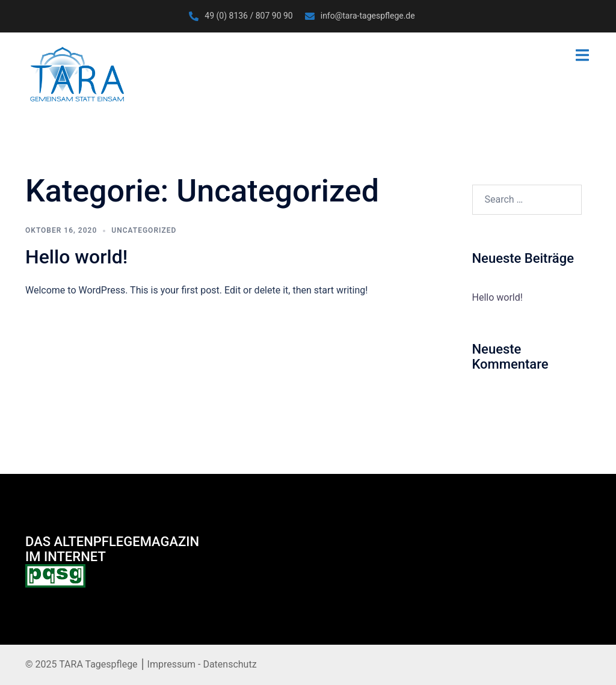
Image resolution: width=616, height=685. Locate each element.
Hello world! (76, 257)
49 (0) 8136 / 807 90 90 (248, 16)
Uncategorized (144, 230)
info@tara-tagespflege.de (368, 16)
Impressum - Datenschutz (201, 664)
